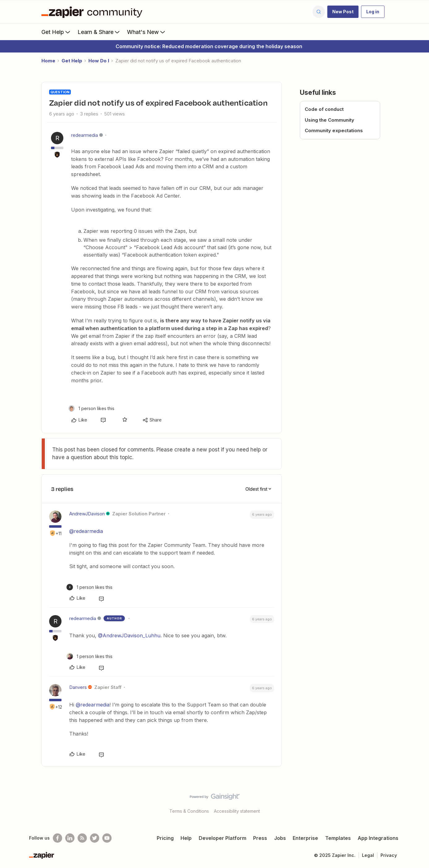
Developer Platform (223, 838)
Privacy (389, 855)
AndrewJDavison (87, 514)
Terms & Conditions (189, 811)
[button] (343, 12)
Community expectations (334, 130)
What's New (147, 32)
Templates (338, 838)
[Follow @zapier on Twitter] (95, 838)
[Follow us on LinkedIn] (70, 838)
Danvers (78, 687)
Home (48, 61)
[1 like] (91, 408)
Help (186, 838)
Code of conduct (324, 109)
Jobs (280, 838)
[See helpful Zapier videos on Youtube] (107, 838)
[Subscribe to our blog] (82, 838)
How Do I (99, 61)
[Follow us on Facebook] (57, 838)
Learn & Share (99, 32)
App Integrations (378, 838)
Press (260, 838)
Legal (368, 855)
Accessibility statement (237, 811)
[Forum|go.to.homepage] (93, 12)
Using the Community (329, 120)
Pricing (165, 838)
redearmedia (85, 135)
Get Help (56, 32)
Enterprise (305, 838)
